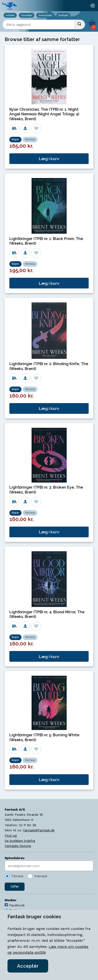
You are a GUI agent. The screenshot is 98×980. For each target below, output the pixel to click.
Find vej (11, 836)
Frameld (41, 876)
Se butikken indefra (20, 841)
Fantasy (30, 139)
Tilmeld (17, 876)
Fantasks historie (18, 846)
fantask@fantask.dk (39, 830)
